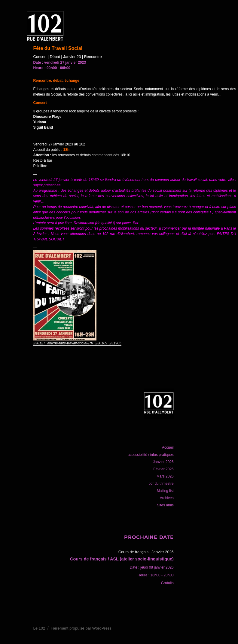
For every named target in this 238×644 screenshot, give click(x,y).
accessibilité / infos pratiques (151, 455)
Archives (167, 498)
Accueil (168, 447)
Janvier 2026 (163, 462)
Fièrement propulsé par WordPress (81, 628)
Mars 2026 (165, 476)
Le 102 (39, 628)
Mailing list (165, 491)
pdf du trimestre (161, 484)
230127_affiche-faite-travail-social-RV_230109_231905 (77, 343)
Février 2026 (163, 469)
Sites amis (165, 505)
